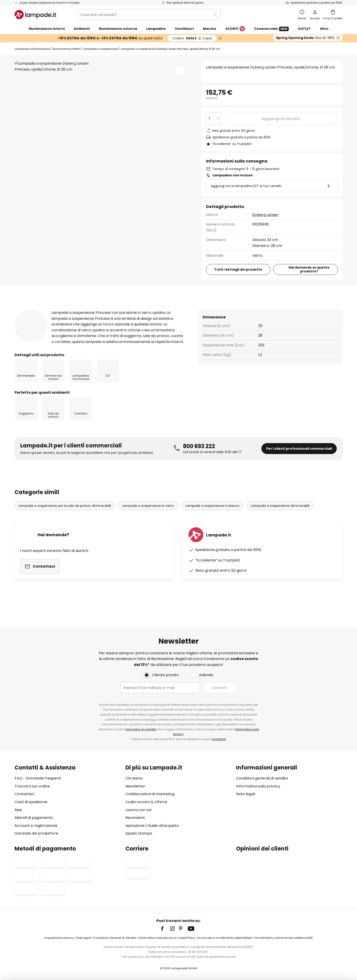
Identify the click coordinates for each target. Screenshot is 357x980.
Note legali (246, 794)
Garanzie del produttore (36, 833)
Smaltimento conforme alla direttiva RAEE (284, 938)
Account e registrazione (36, 826)
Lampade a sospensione (101, 49)
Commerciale (271, 29)
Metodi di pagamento (34, 818)
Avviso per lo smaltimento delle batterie (225, 938)
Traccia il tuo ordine (32, 786)
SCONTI (235, 29)
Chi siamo (134, 778)
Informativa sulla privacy (258, 786)
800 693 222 (199, 461)
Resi (18, 810)
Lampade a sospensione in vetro (148, 520)
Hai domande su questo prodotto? (309, 269)
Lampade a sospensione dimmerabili (280, 520)
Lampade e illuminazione (32, 49)
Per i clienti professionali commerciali (299, 463)
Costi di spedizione (31, 802)
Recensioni (116, 309)
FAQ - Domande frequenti (38, 778)
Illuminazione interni (66, 49)
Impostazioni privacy (59, 938)
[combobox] (149, 15)
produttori (219, 739)
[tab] (27, 310)
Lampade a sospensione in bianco (212, 520)
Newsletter (135, 786)
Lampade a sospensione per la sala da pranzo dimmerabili (65, 520)
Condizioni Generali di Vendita (115, 938)
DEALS (192, 38)
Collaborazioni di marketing (150, 794)
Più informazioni (70, 309)
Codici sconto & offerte (146, 802)
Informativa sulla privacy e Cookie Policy (167, 938)
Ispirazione (135, 826)
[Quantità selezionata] (214, 119)
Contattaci (24, 794)
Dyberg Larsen (265, 215)
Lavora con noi (138, 810)
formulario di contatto (141, 729)
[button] (181, 71)
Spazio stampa (139, 833)
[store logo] (35, 15)
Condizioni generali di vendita (262, 778)
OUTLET (304, 29)
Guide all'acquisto (163, 826)
